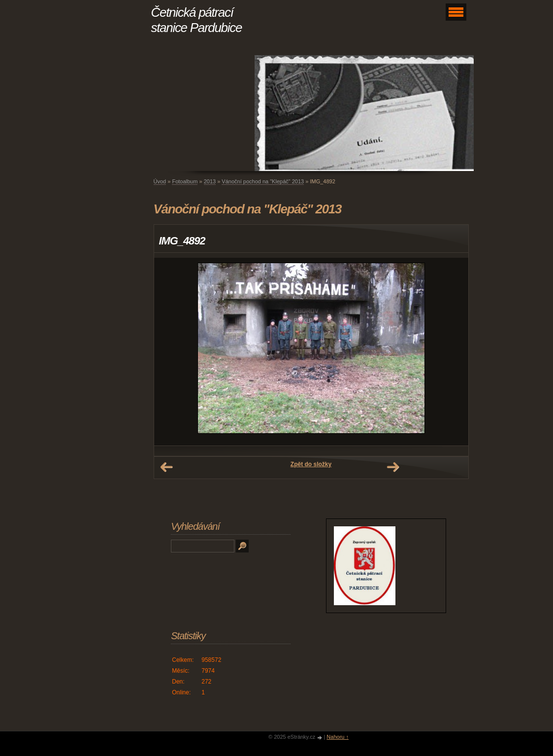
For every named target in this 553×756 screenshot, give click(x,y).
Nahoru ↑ (338, 737)
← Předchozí (166, 467)
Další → (393, 467)
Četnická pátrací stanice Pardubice (197, 20)
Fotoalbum (185, 181)
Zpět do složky (311, 464)
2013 (210, 181)
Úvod (160, 181)
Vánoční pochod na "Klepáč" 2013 (263, 181)
